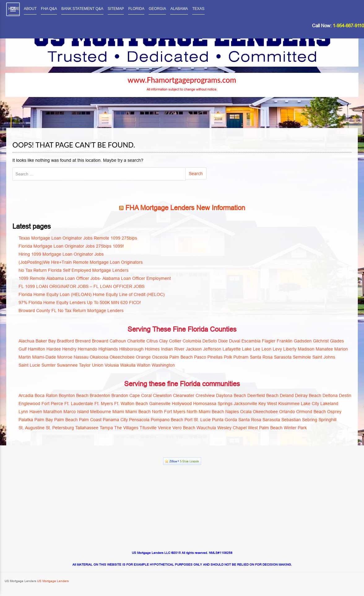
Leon (266, 349)
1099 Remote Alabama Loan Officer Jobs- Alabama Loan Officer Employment (95, 278)
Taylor (85, 365)
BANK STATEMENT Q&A (82, 9)
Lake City (310, 404)
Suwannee (67, 365)
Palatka (26, 420)
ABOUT (30, 9)
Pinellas (215, 357)
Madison (306, 349)
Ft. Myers (104, 404)
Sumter (49, 365)
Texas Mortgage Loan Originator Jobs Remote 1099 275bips (78, 238)
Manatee (324, 349)
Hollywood (182, 404)
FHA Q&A (49, 9)
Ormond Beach (311, 412)
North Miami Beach (205, 412)
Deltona (330, 395)
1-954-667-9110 (348, 26)
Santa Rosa (261, 357)
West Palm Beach (265, 428)
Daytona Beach (231, 395)
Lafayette (232, 349)
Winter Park (295, 428)
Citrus (152, 341)
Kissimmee (289, 404)
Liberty (290, 349)
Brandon (120, 395)
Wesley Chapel (232, 428)
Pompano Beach (167, 420)
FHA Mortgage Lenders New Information (185, 208)
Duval (235, 341)
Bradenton (100, 395)
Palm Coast (90, 420)
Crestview (205, 395)
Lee (257, 349)
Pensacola (139, 420)
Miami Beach (138, 412)
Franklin (285, 341)
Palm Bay (44, 420)
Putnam (241, 357)
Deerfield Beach (263, 395)
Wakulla (128, 365)
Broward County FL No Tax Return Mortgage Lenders (71, 311)
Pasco (200, 357)
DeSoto (210, 341)
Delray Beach (308, 395)
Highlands (108, 349)
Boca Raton (46, 395)
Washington (163, 365)
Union (98, 365)
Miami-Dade (44, 357)
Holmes (152, 349)
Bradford (65, 341)
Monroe (65, 357)
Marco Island (76, 412)
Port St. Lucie (198, 420)
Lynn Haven (30, 412)
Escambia (251, 341)
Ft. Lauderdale (79, 404)
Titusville (148, 428)
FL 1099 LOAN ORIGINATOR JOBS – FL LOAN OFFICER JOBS (82, 286)
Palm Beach (181, 357)
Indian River (173, 349)
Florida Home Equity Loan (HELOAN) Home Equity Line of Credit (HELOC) (92, 294)
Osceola (160, 357)
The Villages (126, 428)
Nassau (81, 357)
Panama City (115, 420)
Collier (175, 341)
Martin (25, 357)
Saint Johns (324, 357)
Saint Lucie (29, 365)
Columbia (192, 341)
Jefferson (212, 349)
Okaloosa (99, 357)
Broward (100, 341)
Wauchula (206, 428)
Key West (268, 404)
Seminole (302, 357)
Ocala (246, 412)
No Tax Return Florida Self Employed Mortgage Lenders (74, 270)
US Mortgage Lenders (52, 581)
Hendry (69, 349)
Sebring (310, 420)
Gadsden (303, 341)
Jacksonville (245, 404)
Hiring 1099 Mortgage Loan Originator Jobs (61, 254)
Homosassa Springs (213, 404)
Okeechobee (122, 357)
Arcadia (26, 395)
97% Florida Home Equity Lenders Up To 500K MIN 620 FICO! (80, 302)
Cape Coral (141, 395)
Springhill (327, 420)
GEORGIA (157, 9)
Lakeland (329, 404)
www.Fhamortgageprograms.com (182, 80)
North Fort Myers (169, 412)
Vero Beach (184, 428)
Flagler (269, 341)
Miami (118, 412)
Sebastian (291, 420)
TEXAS (198, 9)
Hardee (54, 349)
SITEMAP (116, 9)
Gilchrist (321, 341)
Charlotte (136, 341)
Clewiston (162, 395)
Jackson (194, 349)
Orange (143, 357)
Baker (41, 341)
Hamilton (37, 349)
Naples (232, 412)
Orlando (287, 412)
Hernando (87, 349)
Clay (163, 341)
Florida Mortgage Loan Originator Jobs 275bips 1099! (71, 246)
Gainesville (160, 404)
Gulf (23, 349)
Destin (345, 395)
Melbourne (101, 412)
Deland (287, 395)
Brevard (83, 341)
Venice (165, 428)
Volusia (112, 365)
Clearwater (184, 395)
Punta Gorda (225, 420)
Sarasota (283, 357)
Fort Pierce (52, 404)
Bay (52, 341)
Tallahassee (87, 428)
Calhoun (118, 341)
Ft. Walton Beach (131, 404)
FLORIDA (136, 9)
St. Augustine (32, 428)
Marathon (53, 412)
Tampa (106, 428)
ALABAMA (179, 9)
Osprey (334, 412)
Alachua (26, 341)
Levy (277, 349)
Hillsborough (131, 349)
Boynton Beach (74, 395)
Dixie (223, 341)
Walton (144, 365)
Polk (228, 357)
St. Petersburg (60, 428)
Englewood (29, 404)
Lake (247, 349)
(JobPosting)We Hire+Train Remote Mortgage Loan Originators (81, 262)
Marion (341, 349)
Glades (337, 341)
